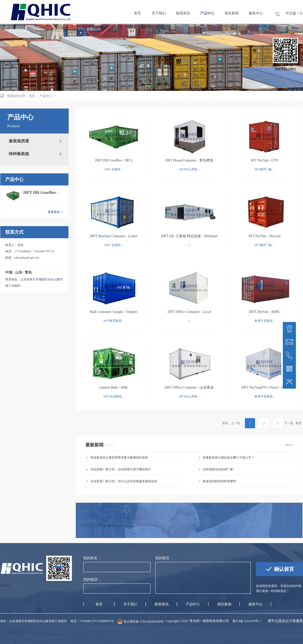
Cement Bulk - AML (114, 387)
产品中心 (46, 96)
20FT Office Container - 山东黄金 (189, 387)
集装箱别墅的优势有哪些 (219, 481)
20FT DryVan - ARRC (265, 312)
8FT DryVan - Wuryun (265, 236)
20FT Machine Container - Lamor (114, 236)
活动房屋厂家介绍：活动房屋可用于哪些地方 (121, 469)
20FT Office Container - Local (189, 312)
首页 (225, 423)
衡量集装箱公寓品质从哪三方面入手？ (229, 458)
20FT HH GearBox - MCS (113, 160)
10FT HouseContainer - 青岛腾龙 (189, 160)
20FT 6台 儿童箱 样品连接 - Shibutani (189, 236)
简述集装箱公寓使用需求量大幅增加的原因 (119, 458)
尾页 (299, 423)
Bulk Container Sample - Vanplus (114, 312)
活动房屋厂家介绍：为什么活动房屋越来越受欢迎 (124, 481)
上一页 (235, 423)
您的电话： (92, 580)
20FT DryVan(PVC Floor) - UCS (265, 387)
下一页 (289, 423)
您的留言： (164, 558)
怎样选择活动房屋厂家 (218, 469)
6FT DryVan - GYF (265, 160)
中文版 (291, 13)
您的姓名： (92, 558)
